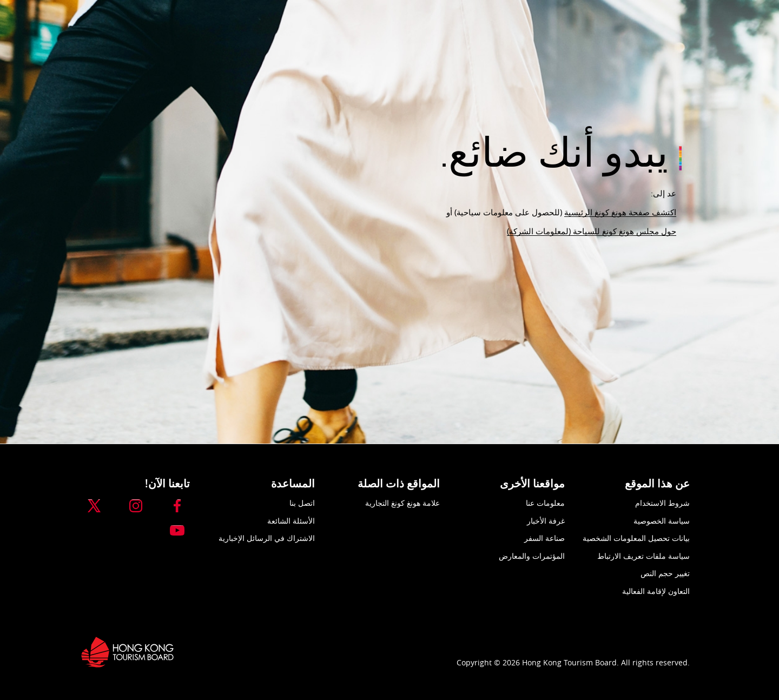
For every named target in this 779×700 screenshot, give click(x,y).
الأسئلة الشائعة (291, 521)
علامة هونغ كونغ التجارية (402, 503)
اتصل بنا (302, 503)
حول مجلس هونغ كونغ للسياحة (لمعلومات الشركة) (592, 231)
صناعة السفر (544, 538)
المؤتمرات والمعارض (532, 556)
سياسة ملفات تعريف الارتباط (643, 556)
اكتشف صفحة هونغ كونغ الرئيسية (620, 212)
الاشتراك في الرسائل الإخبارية (267, 538)
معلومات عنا (545, 503)
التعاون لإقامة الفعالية (656, 591)
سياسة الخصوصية (662, 521)
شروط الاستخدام (662, 503)
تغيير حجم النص (665, 573)
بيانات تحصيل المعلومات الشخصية (636, 538)
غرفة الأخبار (546, 521)
